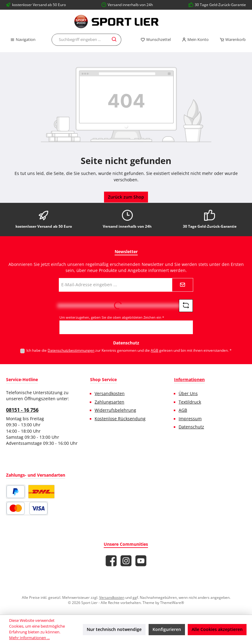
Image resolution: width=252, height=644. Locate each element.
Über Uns (188, 394)
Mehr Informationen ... (29, 638)
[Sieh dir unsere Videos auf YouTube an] (141, 561)
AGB (155, 350)
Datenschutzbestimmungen (71, 350)
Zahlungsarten (109, 402)
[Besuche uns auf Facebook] (111, 561)
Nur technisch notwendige (114, 629)
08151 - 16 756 (22, 410)
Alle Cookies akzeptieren (217, 629)
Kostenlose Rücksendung (120, 419)
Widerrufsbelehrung (115, 410)
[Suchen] (114, 40)
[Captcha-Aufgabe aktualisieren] (186, 306)
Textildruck (190, 402)
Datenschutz (191, 427)
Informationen (189, 379)
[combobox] (80, 40)
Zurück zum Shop (126, 197)
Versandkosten (110, 394)
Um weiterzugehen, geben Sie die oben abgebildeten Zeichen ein (112, 317)
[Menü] (23, 40)
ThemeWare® (172, 602)
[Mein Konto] (195, 40)
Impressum (190, 419)
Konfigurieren (167, 629)
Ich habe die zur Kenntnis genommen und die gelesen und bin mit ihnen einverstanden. (129, 350)
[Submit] (183, 285)
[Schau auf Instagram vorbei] (126, 561)
